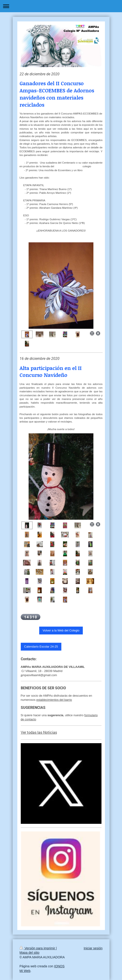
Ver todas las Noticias (39, 732)
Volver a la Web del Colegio (61, 630)
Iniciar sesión (93, 948)
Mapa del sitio (30, 953)
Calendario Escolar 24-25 (41, 647)
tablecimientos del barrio (56, 700)
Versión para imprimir (38, 948)
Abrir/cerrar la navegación (61, 6)
